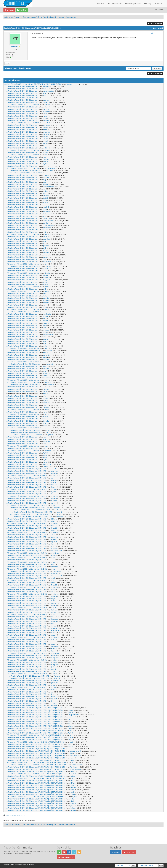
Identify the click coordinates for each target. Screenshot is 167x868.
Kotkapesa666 (48, 214)
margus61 (46, 178)
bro (44, 448)
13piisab (46, 275)
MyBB (12, 864)
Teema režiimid (158, 28)
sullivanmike (47, 255)
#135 (153, 33)
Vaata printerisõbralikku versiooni (16, 815)
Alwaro (54, 612)
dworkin (46, 128)
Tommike (46, 298)
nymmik (46, 141)
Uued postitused (115, 4)
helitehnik (46, 207)
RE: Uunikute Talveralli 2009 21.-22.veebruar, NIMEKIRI (26, 469)
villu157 (47, 123)
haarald (46, 230)
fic (44, 166)
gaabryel (46, 246)
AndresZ (54, 539)
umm (45, 328)
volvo (53, 590)
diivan (45, 426)
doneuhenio (47, 212)
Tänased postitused (133, 4)
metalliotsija (47, 262)
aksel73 (45, 89)
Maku (45, 182)
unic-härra (46, 239)
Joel (44, 319)
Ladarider (57, 508)
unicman (46, 100)
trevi (44, 337)
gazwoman (55, 537)
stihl (44, 248)
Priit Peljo (54, 601)
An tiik (53, 555)
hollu (45, 305)
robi (44, 232)
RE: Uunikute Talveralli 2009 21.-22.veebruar (21, 86)
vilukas (45, 107)
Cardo (45, 114)
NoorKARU (46, 112)
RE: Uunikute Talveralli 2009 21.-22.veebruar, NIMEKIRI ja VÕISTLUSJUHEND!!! (34, 708)
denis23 (46, 198)
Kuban (45, 143)
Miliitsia (45, 278)
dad (47, 432)
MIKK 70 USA (47, 464)
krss (54, 569)
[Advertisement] (83, 838)
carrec (53, 635)
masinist (46, 269)
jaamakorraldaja (48, 91)
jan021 (45, 148)
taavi (45, 260)
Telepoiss (46, 184)
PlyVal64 (69, 84)
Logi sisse (9, 10)
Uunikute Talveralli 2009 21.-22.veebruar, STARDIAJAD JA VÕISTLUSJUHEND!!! (32, 84)
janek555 (49, 351)
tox (44, 189)
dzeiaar (54, 642)
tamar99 (46, 196)
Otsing (148, 4)
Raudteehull (55, 631)
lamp (70, 740)
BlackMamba (47, 403)
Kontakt (116, 852)
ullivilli (45, 118)
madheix (46, 98)
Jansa (45, 444)
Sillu (46, 348)
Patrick (70, 719)
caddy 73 (46, 175)
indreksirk (46, 223)
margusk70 (47, 109)
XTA (44, 396)
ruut (44, 405)
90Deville (46, 87)
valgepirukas (47, 373)
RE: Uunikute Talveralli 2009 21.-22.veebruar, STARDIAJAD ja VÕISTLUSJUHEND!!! (35, 749)
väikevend (46, 282)
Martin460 (46, 125)
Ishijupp (54, 599)
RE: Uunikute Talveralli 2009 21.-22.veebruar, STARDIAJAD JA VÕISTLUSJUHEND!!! (35, 772)
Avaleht (101, 4)
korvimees (46, 132)
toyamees (54, 471)
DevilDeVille (55, 567)
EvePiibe (73, 804)
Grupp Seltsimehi (48, 225)
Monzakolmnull (48, 335)
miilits (45, 130)
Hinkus (45, 116)
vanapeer (46, 330)
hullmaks (54, 610)
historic (54, 487)
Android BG (30, 864)
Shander (46, 257)
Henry (45, 325)
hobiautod (46, 102)
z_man (73, 794)
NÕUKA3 (46, 146)
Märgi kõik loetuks (66, 857)
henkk (45, 376)
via (44, 244)
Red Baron (49, 171)
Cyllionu (46, 191)
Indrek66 (46, 134)
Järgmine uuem (24, 68)
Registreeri (22, 10)
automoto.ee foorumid (12, 17)
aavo (53, 478)
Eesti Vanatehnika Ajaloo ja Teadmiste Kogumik (40, 17)
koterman (51, 173)
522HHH (46, 321)
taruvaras (46, 323)
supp (45, 93)
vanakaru (46, 301)
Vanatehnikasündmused (68, 17)
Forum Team (129, 852)
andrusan (46, 205)
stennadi (14, 47)
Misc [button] (158, 4)
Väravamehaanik (50, 168)
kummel (46, 153)
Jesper (45, 237)
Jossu (45, 157)
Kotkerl (45, 296)
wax (44, 96)
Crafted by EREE (19, 864)
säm (44, 216)
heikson (46, 137)
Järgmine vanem (12, 68)
